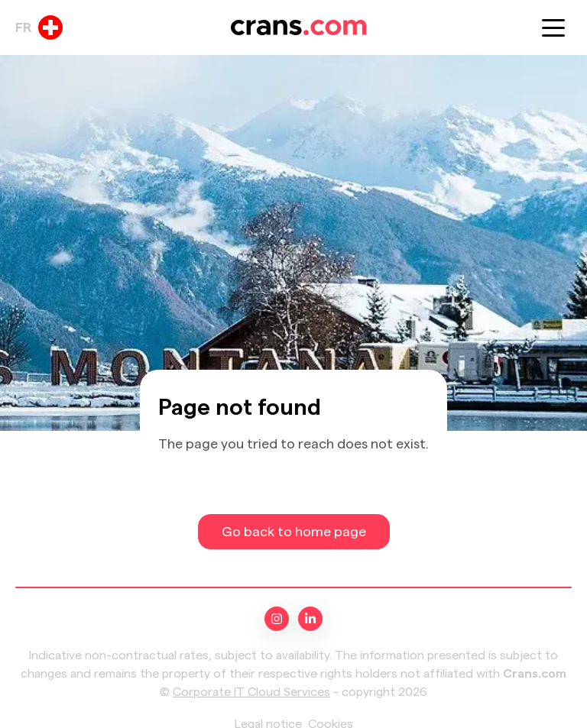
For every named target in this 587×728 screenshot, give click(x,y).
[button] (553, 28)
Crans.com (535, 674)
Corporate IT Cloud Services (251, 692)
